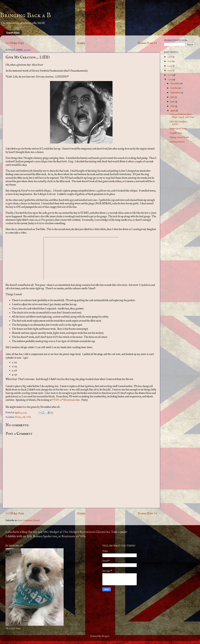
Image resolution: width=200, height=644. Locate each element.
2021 (170, 79)
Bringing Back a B (25, 15)
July (172, 97)
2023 (170, 70)
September (176, 93)
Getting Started (177, 142)
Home (81, 43)
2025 (170, 61)
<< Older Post (15, 43)
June (173, 102)
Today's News (13, 33)
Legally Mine (176, 133)
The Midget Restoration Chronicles (86, 532)
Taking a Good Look (179, 137)
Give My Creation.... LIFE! (179, 123)
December (175, 84)
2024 (170, 66)
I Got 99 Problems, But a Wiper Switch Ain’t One (182, 116)
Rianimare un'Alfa (73, 536)
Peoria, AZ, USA (23, 417)
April (173, 111)
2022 (170, 75)
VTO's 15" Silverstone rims (66, 400)
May (173, 106)
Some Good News (178, 129)
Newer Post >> (147, 43)
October (174, 88)
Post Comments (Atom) (29, 520)
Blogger (105, 636)
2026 (170, 57)
